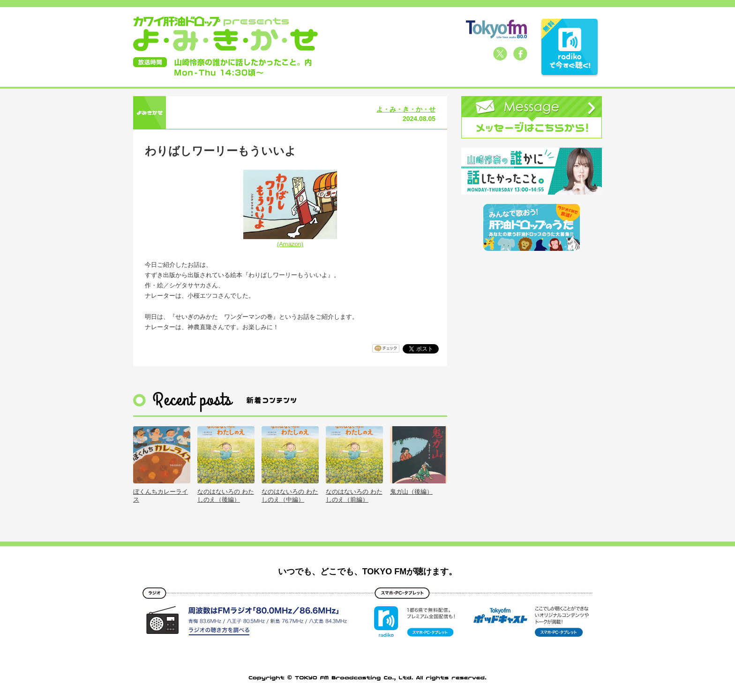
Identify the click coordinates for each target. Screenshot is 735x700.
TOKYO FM (496, 29)
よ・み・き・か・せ (406, 109)
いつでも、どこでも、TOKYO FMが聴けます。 (368, 572)
